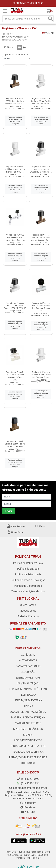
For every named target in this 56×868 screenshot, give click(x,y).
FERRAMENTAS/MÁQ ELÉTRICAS (28, 689)
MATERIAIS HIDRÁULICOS (28, 729)
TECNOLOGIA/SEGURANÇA (28, 752)
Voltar (48, 33)
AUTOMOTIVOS (28, 661)
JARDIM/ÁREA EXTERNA (28, 700)
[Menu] (5, 11)
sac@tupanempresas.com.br (28, 788)
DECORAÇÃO (28, 672)
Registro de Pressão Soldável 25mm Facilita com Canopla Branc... (41, 101)
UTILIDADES (28, 763)
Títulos (40, 526)
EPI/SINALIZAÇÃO (28, 683)
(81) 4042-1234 (28, 783)
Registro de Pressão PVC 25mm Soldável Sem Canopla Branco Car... (41, 307)
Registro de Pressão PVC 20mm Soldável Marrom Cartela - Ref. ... (41, 237)
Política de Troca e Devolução (28, 580)
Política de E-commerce (28, 586)
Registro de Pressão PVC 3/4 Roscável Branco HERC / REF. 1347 (15, 305)
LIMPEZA (28, 706)
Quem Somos (28, 605)
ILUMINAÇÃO (28, 695)
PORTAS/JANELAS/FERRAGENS (28, 746)
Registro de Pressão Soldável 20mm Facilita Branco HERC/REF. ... (15, 169)
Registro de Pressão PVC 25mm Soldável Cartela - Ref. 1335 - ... (15, 101)
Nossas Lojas (28, 611)
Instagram (28, 803)
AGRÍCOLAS (28, 655)
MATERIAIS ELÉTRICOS (28, 723)
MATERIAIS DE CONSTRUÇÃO (28, 718)
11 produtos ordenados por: (16, 55)
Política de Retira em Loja (28, 563)
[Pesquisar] (50, 19)
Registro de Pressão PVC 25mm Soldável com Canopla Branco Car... (15, 376)
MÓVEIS (28, 735)
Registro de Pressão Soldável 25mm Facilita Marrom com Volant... (15, 444)
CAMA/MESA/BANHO (28, 666)
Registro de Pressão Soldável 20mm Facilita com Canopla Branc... (41, 375)
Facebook (28, 807)
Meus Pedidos (16, 526)
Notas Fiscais (16, 532)
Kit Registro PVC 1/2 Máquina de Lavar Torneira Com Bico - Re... (15, 237)
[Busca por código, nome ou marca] (25, 19)
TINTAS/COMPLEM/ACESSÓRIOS (28, 757)
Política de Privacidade (28, 574)
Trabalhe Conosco (28, 616)
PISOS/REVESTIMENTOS (28, 740)
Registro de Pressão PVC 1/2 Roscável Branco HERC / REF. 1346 (41, 169)
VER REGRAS (37, 3)
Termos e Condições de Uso (28, 592)
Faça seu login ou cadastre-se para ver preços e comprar (15, 120)
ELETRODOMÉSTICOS (28, 678)
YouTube (28, 812)
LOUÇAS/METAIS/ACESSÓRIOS (28, 712)
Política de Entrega (28, 569)
